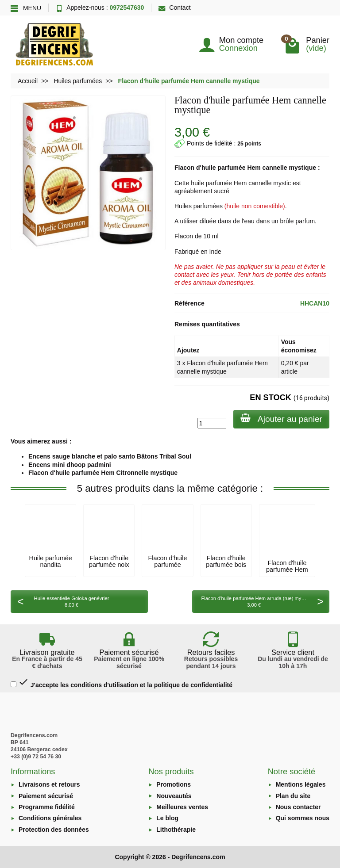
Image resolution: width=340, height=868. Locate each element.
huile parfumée (224, 168)
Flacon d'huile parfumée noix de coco (109, 564)
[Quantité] (212, 423)
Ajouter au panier (281, 419)
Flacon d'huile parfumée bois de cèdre (226, 564)
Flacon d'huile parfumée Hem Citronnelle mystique (103, 473)
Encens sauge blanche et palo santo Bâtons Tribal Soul (110, 456)
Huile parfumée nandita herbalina (51, 564)
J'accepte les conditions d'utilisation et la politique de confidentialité (122, 683)
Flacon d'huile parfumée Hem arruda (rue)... (287, 569)
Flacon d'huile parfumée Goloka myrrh (168, 564)
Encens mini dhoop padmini (70, 465)
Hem (254, 168)
